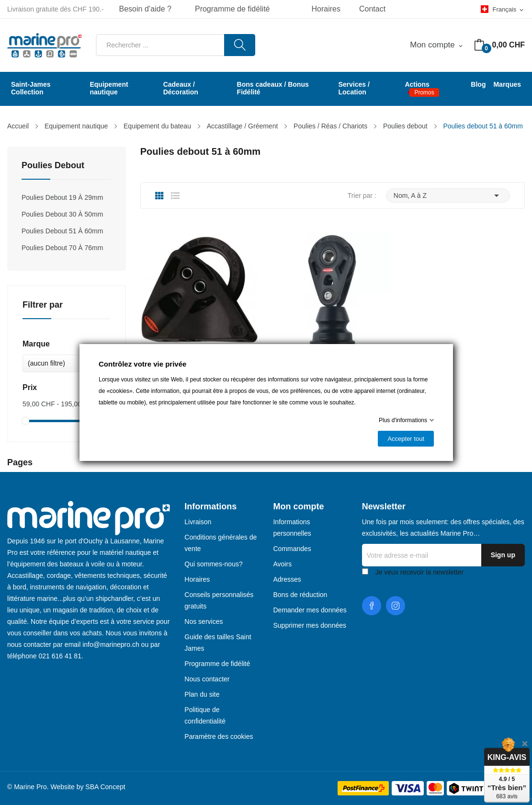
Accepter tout (406, 439)
